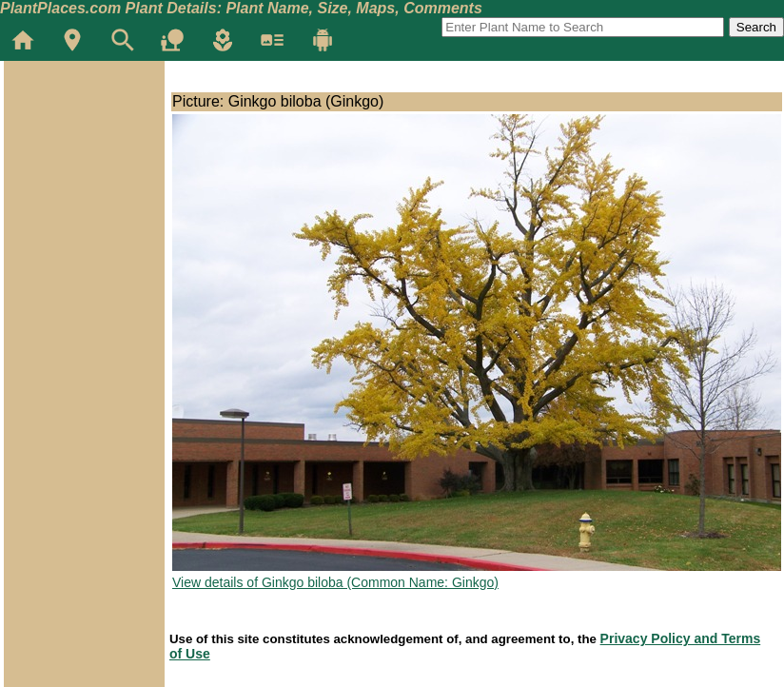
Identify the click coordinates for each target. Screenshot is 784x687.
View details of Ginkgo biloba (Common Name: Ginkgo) (335, 582)
